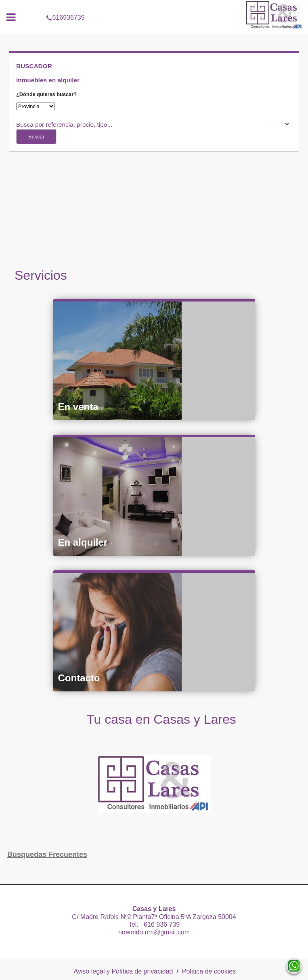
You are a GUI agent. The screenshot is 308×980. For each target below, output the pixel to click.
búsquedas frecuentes (47, 854)
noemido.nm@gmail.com (154, 932)
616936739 (154, 6)
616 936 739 (160, 925)
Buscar (36, 137)
